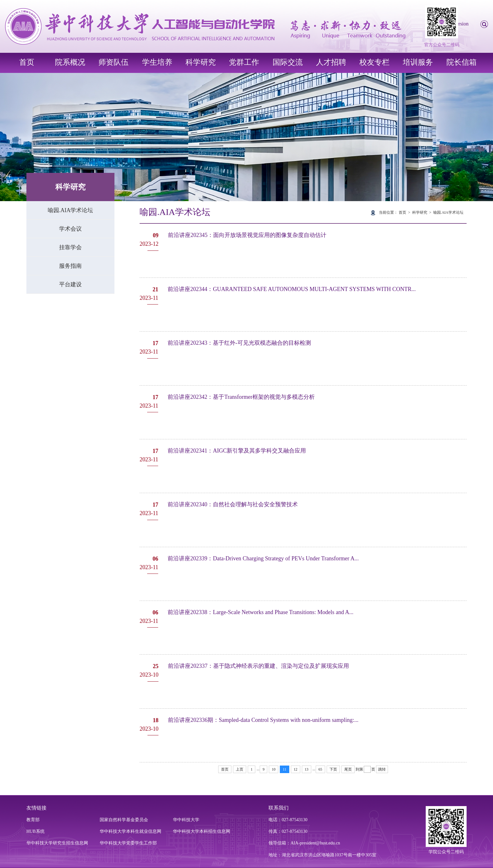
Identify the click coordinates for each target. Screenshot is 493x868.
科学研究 (201, 62)
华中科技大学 (186, 820)
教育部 (33, 820)
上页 (240, 769)
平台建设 (70, 284)
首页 (27, 62)
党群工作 (244, 62)
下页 (333, 769)
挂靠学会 (70, 247)
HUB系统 (36, 831)
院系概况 (70, 62)
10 (274, 769)
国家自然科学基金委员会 (124, 820)
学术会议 (70, 229)
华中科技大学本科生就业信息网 (130, 831)
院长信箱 (462, 62)
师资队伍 (114, 62)
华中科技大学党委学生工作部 (128, 843)
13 (307, 769)
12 (296, 769)
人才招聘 (331, 62)
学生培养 (157, 62)
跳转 (382, 769)
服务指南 (70, 266)
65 (320, 769)
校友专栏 (374, 62)
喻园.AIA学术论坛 (71, 210)
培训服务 (418, 62)
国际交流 (288, 62)
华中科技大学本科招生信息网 (202, 831)
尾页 (348, 769)
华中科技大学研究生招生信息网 (57, 843)
